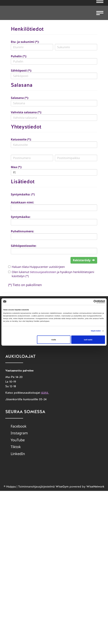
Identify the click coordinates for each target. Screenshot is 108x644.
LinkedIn (18, 454)
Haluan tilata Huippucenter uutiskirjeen (38, 267)
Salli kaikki (88, 340)
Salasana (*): (20, 98)
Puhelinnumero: (22, 231)
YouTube (18, 440)
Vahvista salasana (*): (26, 112)
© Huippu (10, 487)
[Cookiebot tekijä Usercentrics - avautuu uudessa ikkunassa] (89, 302)
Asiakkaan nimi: (22, 202)
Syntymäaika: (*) (23, 194)
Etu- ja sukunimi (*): (25, 42)
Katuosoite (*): (21, 139)
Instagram (19, 433)
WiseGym (62, 487)
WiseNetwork (95, 487)
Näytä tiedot (96, 331)
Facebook (19, 426)
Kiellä (54, 340)
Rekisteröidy (84, 260)
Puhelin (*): (19, 56)
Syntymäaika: (21, 217)
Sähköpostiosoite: (24, 246)
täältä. (45, 393)
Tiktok (16, 447)
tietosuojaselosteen (43, 272)
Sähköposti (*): (21, 70)
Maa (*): (16, 167)
